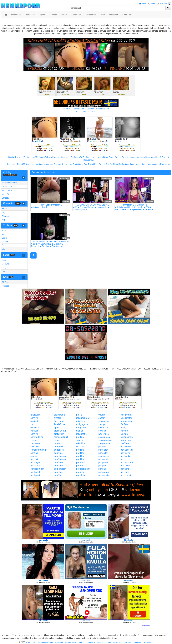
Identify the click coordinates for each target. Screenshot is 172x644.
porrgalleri (59, 450)
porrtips (80, 437)
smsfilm (58, 418)
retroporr (58, 443)
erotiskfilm (59, 434)
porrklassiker (127, 450)
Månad (5, 242)
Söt (146, 207)
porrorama (104, 472)
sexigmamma (105, 440)
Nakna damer (141, 164)
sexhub (124, 431)
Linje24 (11, 157)
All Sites (6, 282)
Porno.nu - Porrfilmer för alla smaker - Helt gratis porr (86, 109)
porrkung (125, 469)
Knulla (121, 164)
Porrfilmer (114, 164)
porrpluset (103, 462)
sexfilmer (125, 443)
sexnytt (102, 424)
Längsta (5, 198)
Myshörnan (117, 642)
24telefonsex (60, 424)
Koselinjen (66, 157)
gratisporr (35, 415)
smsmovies (36, 443)
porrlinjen (125, 466)
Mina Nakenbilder (100, 157)
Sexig (123, 428)
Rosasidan (150, 157)
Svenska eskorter (129, 157)
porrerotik (81, 462)
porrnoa (102, 447)
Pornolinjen (148, 642)
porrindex (81, 472)
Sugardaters (130, 164)
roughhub (81, 428)
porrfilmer (59, 462)
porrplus (102, 466)
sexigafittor (104, 421)
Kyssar (134, 209)
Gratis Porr (83, 164)
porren (79, 466)
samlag (80, 431)
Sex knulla (104, 434)
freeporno (59, 421)
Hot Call (100, 642)
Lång (4, 268)
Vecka (4, 238)
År (3, 245)
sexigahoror (126, 415)
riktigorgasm (82, 424)
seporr (101, 418)
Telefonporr (87, 157)
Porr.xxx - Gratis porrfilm (86, 112)
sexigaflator (126, 418)
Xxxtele (108, 642)
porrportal (103, 459)
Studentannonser (46, 164)
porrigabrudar (37, 469)
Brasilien (45, 246)
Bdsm (81, 207)
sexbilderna (60, 415)
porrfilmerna (60, 456)
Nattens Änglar (71, 642)
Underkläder (101, 207)
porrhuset (35, 472)
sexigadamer (127, 421)
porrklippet (126, 475)
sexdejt (34, 456)
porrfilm (34, 418)
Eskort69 (21, 164)
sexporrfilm (104, 456)
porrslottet (81, 475)
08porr (102, 415)
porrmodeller (37, 437)
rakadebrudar (83, 418)
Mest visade (7, 190)
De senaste (7, 187)
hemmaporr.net (32, 642)
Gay (153, 3)
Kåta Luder (12, 164)
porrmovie (125, 453)
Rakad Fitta (93, 164)
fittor (33, 424)
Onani (142, 209)
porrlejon (35, 431)
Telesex (49, 157)
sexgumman (126, 437)
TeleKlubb (82, 642)
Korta (4, 260)
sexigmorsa (104, 437)
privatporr (81, 421)
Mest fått (6, 194)
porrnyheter (104, 475)
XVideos (5, 286)
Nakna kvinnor (32, 164)
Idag (4, 230)
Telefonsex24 (76, 157)
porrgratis (59, 447)
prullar (79, 415)
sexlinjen (103, 431)
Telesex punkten (47, 642)
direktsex (35, 428)
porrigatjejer (60, 469)
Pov (149, 209)
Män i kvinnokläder (134, 207)
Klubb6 (158, 157)
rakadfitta (81, 443)
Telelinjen (19, 157)
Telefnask (92, 642)
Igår (3, 234)
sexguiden (126, 440)
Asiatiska (120, 207)
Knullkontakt (67, 164)
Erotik (75, 164)
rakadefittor (82, 434)
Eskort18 (166, 157)
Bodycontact (89, 160)
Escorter (57, 164)
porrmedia (125, 456)
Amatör (40, 244)
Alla (3, 220)
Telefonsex (40, 157)
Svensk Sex (104, 164)
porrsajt (34, 459)
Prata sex (56, 157)
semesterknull (61, 437)
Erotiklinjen (138, 642)
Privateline (59, 642)
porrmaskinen (127, 462)
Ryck (126, 209)
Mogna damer (154, 164)
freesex (34, 440)
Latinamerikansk (39, 207)
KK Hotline (128, 642)
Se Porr (124, 424)
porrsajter (103, 450)
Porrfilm (80, 447)
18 (75, 207)
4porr (57, 428)
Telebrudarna (29, 157)
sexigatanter (104, 443)
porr (122, 459)
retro (56, 440)
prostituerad (60, 431)
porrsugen (35, 462)
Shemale (163, 3)
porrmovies (126, 447)
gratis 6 (34, 421)
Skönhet (90, 207)
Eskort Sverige (115, 157)
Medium (5, 264)
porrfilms (58, 453)
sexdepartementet (39, 450)
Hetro (144, 3)
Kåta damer (165, 164)
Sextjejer (141, 157)
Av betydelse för (9, 183)
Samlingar (55, 246)
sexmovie (103, 428)
